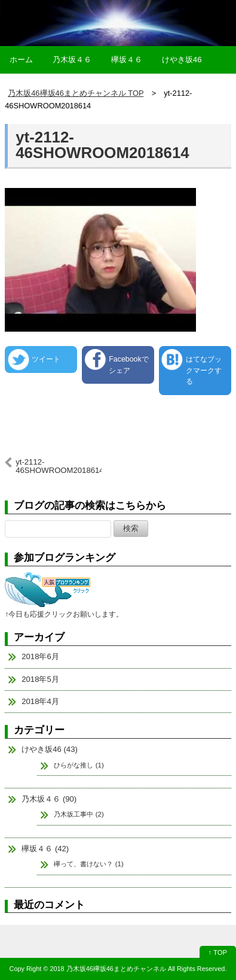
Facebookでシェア (128, 365)
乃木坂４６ (72, 60)
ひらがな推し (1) (79, 765)
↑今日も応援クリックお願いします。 (64, 614)
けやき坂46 (182, 60)
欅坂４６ (127, 60)
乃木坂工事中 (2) (79, 814)
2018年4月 (40, 701)
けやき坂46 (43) (50, 749)
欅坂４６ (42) (45, 849)
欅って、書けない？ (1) (88, 864)
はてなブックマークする (204, 370)
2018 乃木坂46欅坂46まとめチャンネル (108, 969)
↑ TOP (218, 952)
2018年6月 (40, 656)
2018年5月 (40, 679)
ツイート (46, 359)
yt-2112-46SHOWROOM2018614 (102, 145)
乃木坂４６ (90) (49, 799)
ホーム (21, 60)
